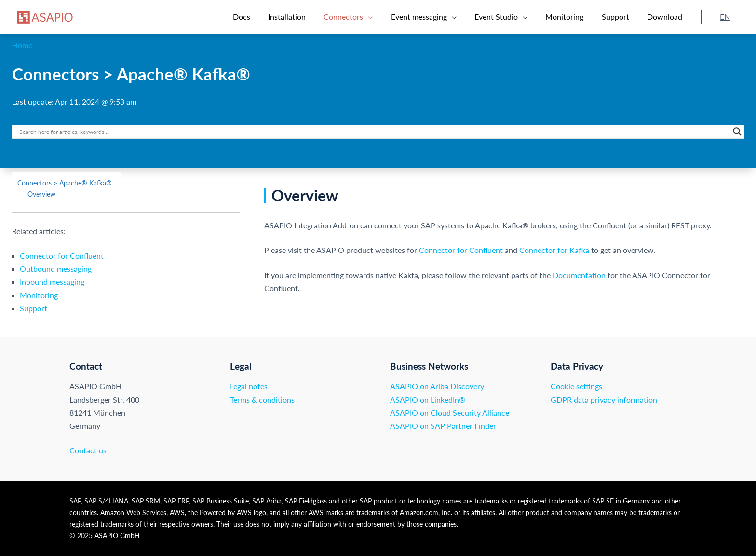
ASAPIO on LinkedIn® (428, 400)
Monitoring (39, 295)
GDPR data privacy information (604, 400)
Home (22, 45)
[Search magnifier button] (737, 132)
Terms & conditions (262, 400)
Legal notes (249, 386)
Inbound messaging (52, 282)
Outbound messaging (56, 269)
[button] (365, 17)
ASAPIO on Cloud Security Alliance (450, 413)
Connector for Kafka (554, 250)
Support (34, 308)
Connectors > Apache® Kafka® (65, 183)
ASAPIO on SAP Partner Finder (443, 426)
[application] (385, 17)
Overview (41, 194)
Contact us (88, 450)
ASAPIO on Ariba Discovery (437, 386)
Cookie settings (576, 386)
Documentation (579, 275)
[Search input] (374, 132)
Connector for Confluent (62, 256)
